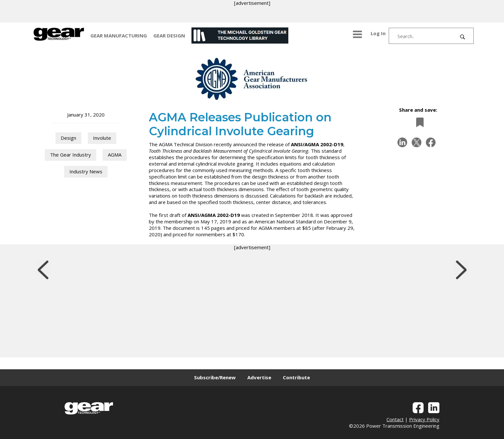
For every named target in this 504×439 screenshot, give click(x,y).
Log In (378, 33)
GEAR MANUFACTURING (119, 36)
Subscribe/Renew (215, 377)
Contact (395, 419)
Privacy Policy (424, 419)
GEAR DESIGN (169, 36)
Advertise (259, 377)
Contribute (296, 377)
